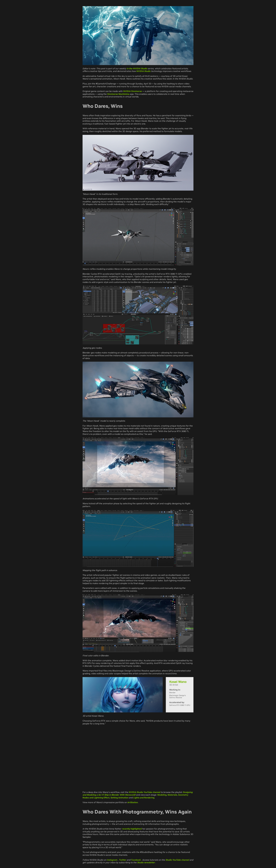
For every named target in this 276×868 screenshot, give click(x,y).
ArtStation (133, 802)
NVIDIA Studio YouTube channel (145, 792)
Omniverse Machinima (118, 94)
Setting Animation (120, 798)
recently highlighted (132, 829)
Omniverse (137, 91)
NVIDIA (127, 91)
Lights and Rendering (144, 798)
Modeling (162, 795)
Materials (172, 795)
